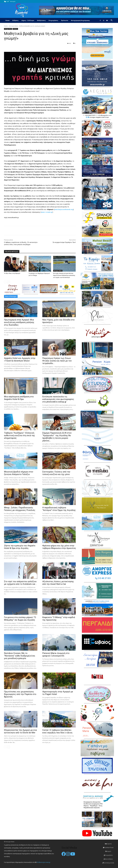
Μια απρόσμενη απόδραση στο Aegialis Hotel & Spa (19, 398)
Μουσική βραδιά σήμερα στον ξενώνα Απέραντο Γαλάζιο (19, 473)
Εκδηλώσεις (41, 20)
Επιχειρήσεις (53, 20)
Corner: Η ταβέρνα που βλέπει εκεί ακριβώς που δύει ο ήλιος (57, 731)
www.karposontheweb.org (64, 209)
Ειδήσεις (15, 20)
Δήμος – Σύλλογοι (28, 20)
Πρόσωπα (65, 20)
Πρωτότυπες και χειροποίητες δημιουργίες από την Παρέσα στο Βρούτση (20, 694)
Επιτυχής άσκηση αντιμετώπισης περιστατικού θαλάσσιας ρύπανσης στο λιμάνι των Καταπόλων (64, 275)
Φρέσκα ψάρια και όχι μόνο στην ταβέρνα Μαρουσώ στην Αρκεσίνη (59, 547)
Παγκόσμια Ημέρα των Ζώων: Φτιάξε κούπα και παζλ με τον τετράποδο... (57, 361)
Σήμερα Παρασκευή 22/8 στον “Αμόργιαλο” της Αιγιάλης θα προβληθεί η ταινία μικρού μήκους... (57, 437)
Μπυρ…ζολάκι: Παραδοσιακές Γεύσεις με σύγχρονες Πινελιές (20, 509)
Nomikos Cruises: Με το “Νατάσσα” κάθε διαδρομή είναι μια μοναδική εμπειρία (20, 656)
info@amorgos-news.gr (44, 862)
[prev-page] (5, 282)
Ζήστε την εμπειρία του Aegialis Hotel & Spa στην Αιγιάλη (20, 547)
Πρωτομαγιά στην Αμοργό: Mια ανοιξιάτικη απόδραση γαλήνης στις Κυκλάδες (19, 322)
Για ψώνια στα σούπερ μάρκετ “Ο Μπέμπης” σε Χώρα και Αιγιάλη (20, 619)
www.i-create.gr (47, 212)
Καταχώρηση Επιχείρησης (80, 20)
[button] (112, 21)
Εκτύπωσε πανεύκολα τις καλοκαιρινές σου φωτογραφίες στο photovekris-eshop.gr (58, 399)
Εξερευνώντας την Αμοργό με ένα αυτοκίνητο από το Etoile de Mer (20, 731)
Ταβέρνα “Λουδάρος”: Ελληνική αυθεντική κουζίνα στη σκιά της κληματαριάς (19, 435)
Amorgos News (13, 26)
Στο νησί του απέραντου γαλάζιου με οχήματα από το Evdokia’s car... (20, 583)
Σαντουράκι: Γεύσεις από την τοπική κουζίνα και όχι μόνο (56, 473)
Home (7, 20)
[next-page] (9, 282)
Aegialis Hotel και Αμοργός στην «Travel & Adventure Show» (20, 359)
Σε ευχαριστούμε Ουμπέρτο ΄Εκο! (64, 242)
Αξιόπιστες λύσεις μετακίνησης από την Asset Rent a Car (58, 583)
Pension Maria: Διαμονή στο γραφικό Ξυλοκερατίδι (56, 654)
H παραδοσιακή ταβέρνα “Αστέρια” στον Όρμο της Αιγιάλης (59, 509)
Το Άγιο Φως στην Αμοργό (12, 273)
